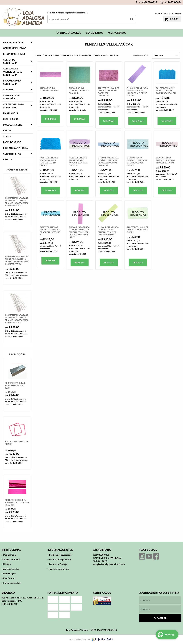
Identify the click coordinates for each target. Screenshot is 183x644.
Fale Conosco (175, 14)
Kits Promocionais (14, 54)
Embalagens (10, 113)
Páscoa (8, 160)
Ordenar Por (141, 55)
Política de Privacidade (60, 555)
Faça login (69, 13)
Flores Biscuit (11, 119)
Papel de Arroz (12, 142)
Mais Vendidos (117, 33)
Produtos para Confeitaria (12, 82)
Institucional (11, 550)
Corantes (9, 90)
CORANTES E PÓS (12, 154)
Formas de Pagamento (60, 560)
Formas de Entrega (58, 564)
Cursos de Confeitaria (10, 61)
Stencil (7, 136)
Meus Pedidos (161, 14)
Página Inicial (10, 555)
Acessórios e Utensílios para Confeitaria (12, 72)
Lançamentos (95, 33)
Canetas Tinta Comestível (11, 97)
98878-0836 (148, 2)
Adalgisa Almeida (12, 560)
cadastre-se (82, 13)
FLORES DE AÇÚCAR (13, 42)
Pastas (7, 131)
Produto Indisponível (80, 144)
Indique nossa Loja (12, 583)
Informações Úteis (60, 550)
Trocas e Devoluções (59, 569)
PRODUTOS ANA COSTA (15, 148)
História (7, 564)
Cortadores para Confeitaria (13, 106)
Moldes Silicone (13, 125)
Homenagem (9, 574)
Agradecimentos (11, 569)
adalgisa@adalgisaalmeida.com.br (109, 564)
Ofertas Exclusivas (69, 33)
